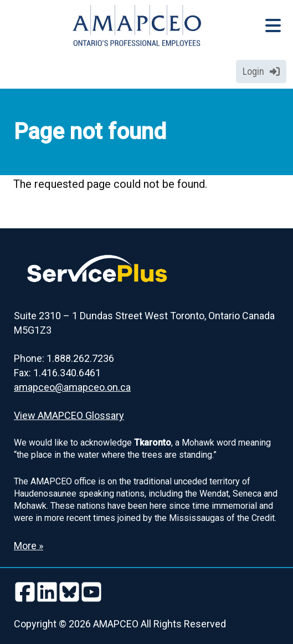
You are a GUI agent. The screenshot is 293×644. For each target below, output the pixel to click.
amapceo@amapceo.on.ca (72, 387)
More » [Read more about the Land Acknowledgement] (29, 546)
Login (261, 71)
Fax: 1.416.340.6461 (57, 373)
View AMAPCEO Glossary (69, 415)
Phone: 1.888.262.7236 (64, 358)
